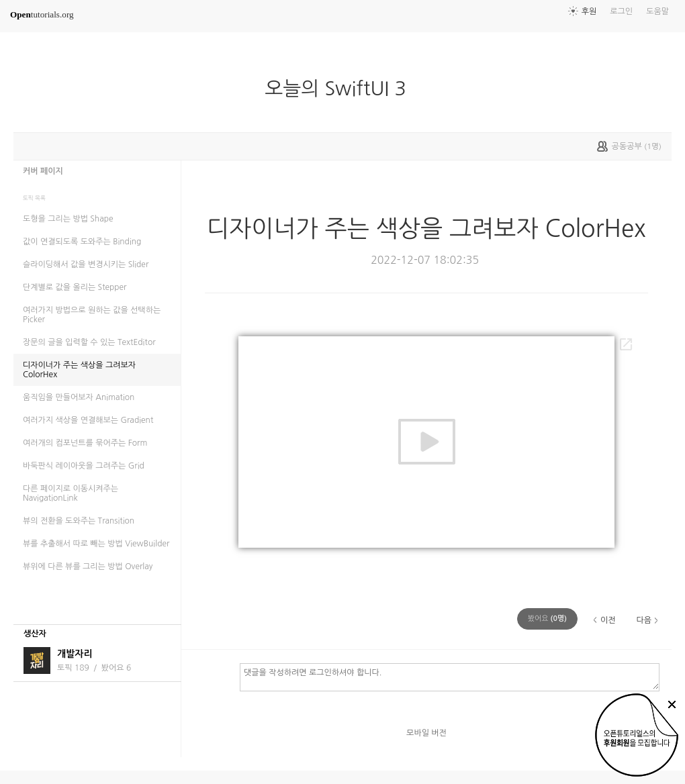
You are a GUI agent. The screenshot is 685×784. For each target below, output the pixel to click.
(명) (547, 619)
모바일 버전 (426, 733)
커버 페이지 (43, 171)
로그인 (621, 11)
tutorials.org (42, 14)
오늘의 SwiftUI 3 (341, 89)
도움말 (657, 11)
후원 (589, 11)
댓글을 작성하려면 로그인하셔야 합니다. (450, 677)
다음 (644, 620)
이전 (608, 620)
